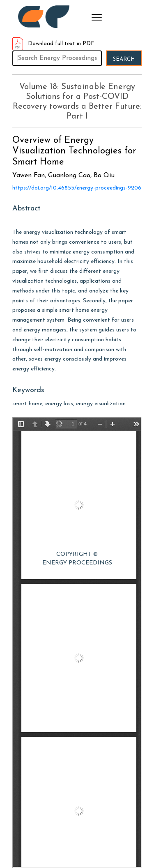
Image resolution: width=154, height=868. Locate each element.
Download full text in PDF (53, 44)
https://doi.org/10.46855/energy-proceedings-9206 (77, 188)
